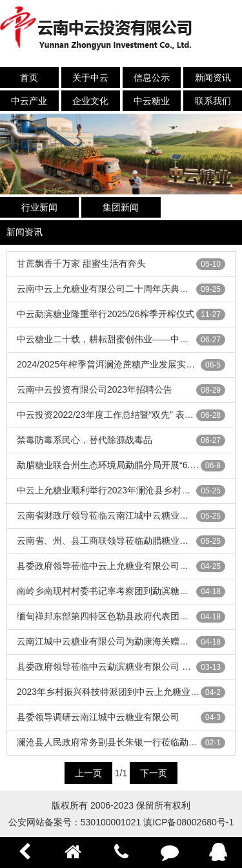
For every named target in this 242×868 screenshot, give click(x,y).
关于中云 (90, 77)
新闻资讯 (213, 77)
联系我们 (213, 101)
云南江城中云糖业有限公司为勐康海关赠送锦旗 (112, 641)
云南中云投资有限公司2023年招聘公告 (95, 389)
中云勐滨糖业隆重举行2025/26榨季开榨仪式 (106, 314)
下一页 (154, 773)
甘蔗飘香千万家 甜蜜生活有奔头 (81, 263)
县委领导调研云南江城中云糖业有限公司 (98, 717)
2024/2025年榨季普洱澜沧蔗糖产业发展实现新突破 (119, 364)
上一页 (88, 773)
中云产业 (29, 101)
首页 (29, 77)
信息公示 (152, 77)
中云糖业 (152, 101)
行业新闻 (39, 207)
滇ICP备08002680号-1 (188, 822)
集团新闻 (121, 207)
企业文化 (90, 101)
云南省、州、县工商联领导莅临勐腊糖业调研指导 (116, 541)
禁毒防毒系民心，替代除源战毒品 (85, 440)
